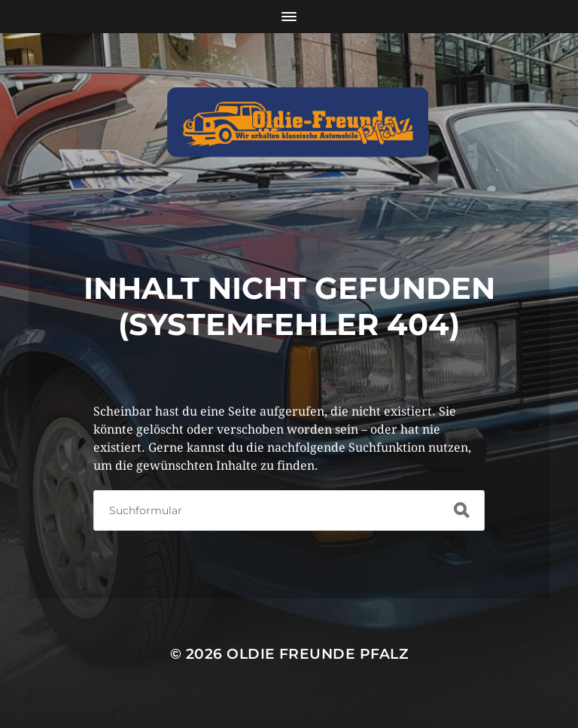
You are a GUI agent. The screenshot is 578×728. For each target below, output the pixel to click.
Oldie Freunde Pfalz (317, 654)
